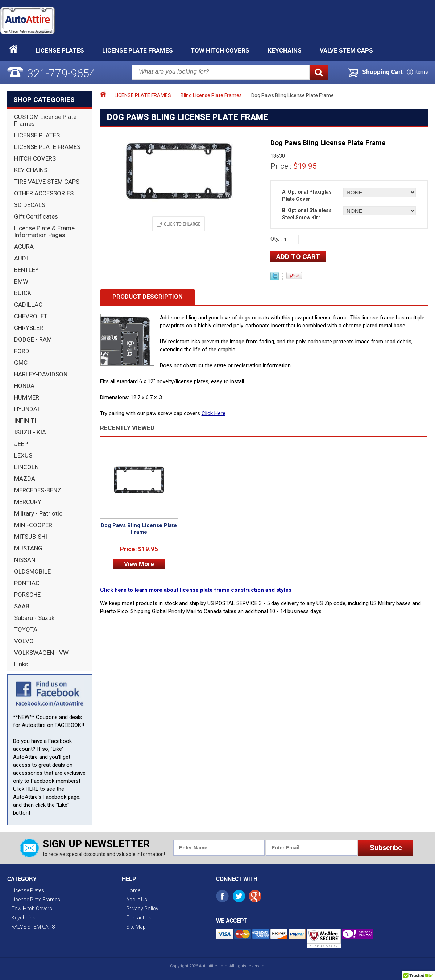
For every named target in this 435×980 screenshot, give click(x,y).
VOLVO (24, 641)
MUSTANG (28, 548)
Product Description (148, 297)
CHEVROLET (31, 316)
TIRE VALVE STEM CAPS (47, 182)
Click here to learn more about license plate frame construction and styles (196, 590)
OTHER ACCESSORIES (44, 193)
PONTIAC (27, 583)
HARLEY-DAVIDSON (41, 374)
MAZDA (25, 479)
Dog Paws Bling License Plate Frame (139, 529)
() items (417, 72)
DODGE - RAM (33, 339)
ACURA (24, 247)
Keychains (285, 50)
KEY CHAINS (31, 170)
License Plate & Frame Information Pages (44, 231)
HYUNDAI (27, 409)
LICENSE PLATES (37, 135)
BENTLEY (26, 270)
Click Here (214, 413)
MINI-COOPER (33, 525)
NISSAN (25, 560)
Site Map (136, 927)
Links (21, 664)
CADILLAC (28, 305)
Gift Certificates (36, 216)
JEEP (21, 444)
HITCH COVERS (35, 158)
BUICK (23, 293)
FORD (22, 351)
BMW (21, 281)
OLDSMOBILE (32, 571)
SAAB (22, 606)
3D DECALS (30, 205)
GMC (21, 363)
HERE (32, 789)
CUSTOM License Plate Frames (45, 120)
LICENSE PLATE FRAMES (47, 147)
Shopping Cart (382, 72)
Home (133, 890)
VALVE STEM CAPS (346, 50)
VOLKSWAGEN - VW (41, 653)
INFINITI (25, 421)
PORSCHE (27, 595)
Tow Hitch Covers (220, 50)
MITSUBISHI (31, 537)
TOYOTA (26, 629)
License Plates (60, 50)
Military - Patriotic (38, 513)
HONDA (24, 386)
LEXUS (23, 455)
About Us (137, 900)
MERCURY (28, 502)
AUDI (21, 258)
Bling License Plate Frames (211, 95)
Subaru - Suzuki (35, 618)
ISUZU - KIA (30, 432)
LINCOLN (26, 467)
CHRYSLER (29, 328)
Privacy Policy (142, 909)
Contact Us (139, 918)
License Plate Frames (138, 50)
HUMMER (27, 397)
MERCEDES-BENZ (38, 490)
